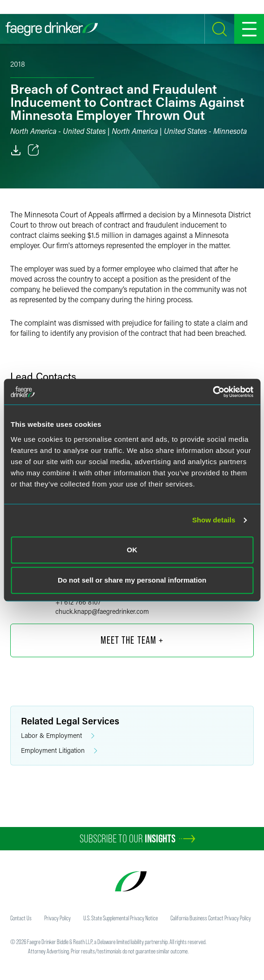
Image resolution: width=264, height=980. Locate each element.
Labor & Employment (58, 736)
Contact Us (21, 918)
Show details (214, 520)
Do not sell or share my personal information (132, 580)
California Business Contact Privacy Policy (211, 918)
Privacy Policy (58, 918)
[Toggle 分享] (34, 150)
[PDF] (16, 150)
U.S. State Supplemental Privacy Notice (121, 918)
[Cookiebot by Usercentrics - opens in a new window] (213, 392)
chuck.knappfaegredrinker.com (102, 611)
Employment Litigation (59, 751)
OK (132, 550)
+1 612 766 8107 (78, 602)
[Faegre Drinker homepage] (52, 29)
